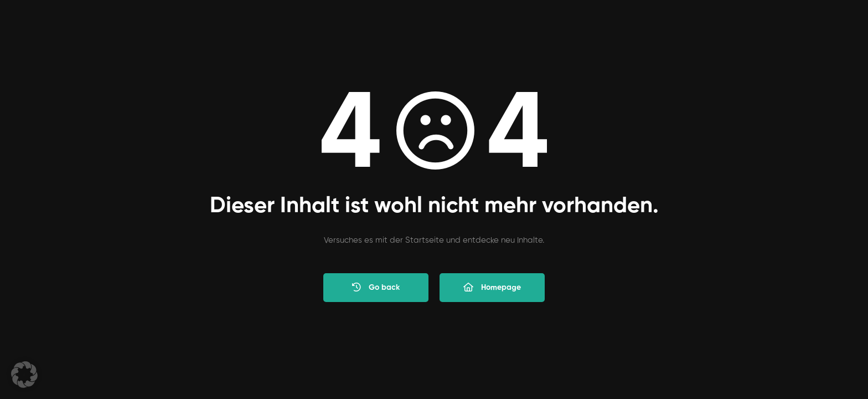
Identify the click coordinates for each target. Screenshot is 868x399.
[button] (24, 375)
